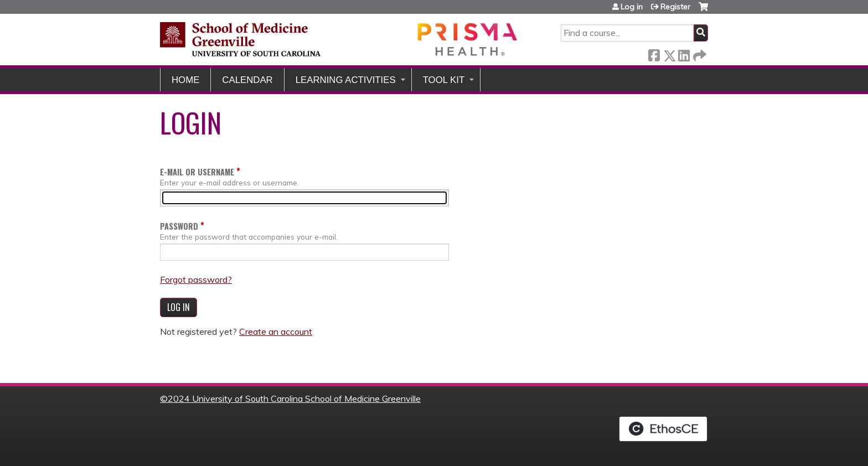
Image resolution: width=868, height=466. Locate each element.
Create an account (276, 332)
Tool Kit (444, 80)
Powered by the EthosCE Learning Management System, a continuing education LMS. (663, 429)
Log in (632, 7)
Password (179, 226)
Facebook (654, 53)
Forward (699, 53)
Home (185, 80)
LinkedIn (684, 53)
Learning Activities (346, 80)
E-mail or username (197, 172)
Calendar (247, 80)
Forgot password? (196, 279)
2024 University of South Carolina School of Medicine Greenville (294, 398)
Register (675, 7)
